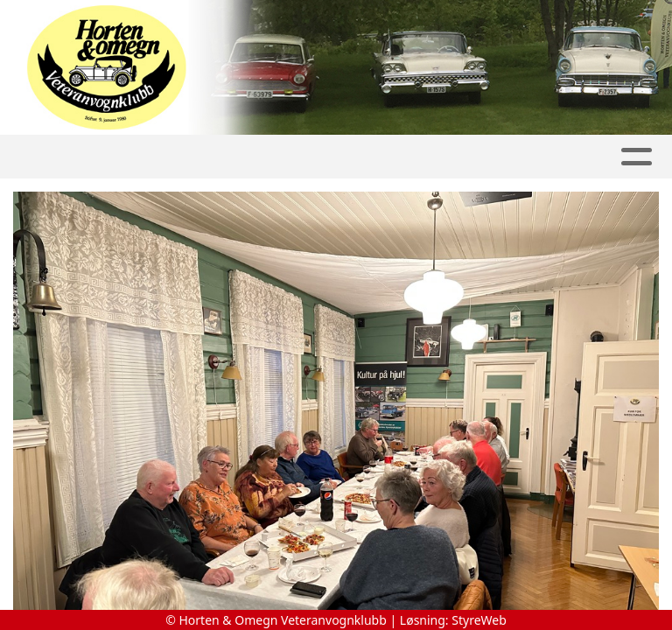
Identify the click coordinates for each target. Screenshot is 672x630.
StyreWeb (479, 620)
